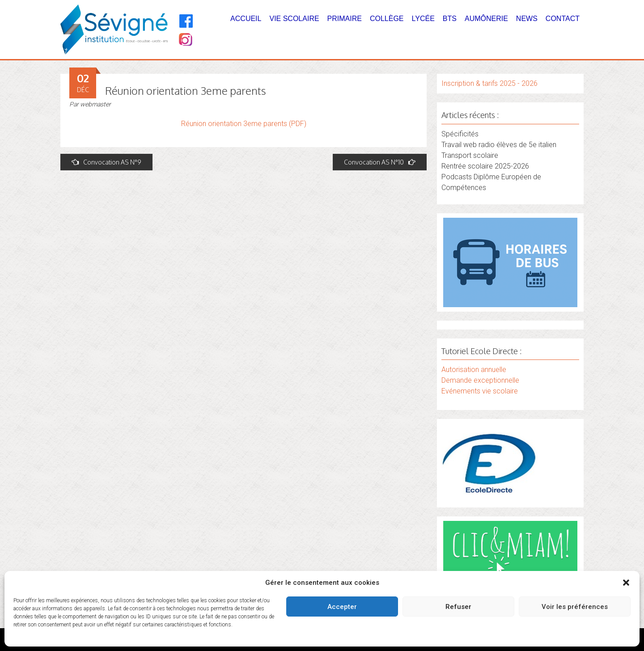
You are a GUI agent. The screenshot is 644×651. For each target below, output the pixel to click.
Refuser (458, 607)
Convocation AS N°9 (106, 162)
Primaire (345, 19)
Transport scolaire (470, 155)
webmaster (95, 104)
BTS (450, 19)
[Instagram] (185, 40)
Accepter (342, 607)
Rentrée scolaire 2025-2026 (485, 166)
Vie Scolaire (294, 19)
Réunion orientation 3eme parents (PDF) (244, 124)
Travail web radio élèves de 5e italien (499, 145)
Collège (387, 19)
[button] (626, 583)
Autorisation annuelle (474, 370)
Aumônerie (486, 19)
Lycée (423, 19)
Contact (563, 19)
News (527, 19)
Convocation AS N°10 (380, 162)
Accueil (246, 19)
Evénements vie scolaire (480, 391)
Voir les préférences (575, 607)
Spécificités (460, 134)
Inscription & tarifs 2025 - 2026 (489, 83)
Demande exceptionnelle (480, 380)
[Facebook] (186, 21)
